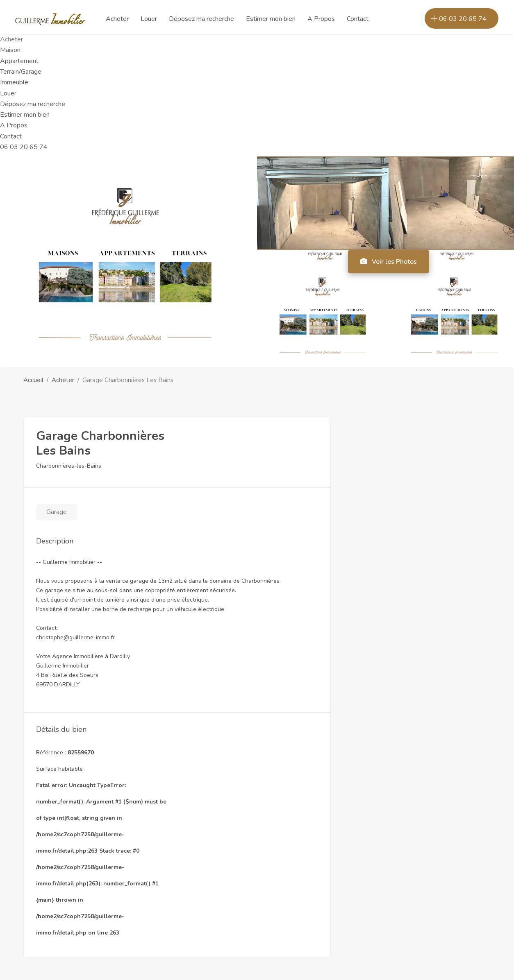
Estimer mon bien (25, 115)
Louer (8, 93)
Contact (11, 136)
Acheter (63, 380)
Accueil (33, 380)
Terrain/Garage (21, 72)
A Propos (14, 125)
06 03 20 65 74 (24, 147)
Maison (10, 50)
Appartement (19, 61)
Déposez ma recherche (33, 104)
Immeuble (14, 82)
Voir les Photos (389, 262)
